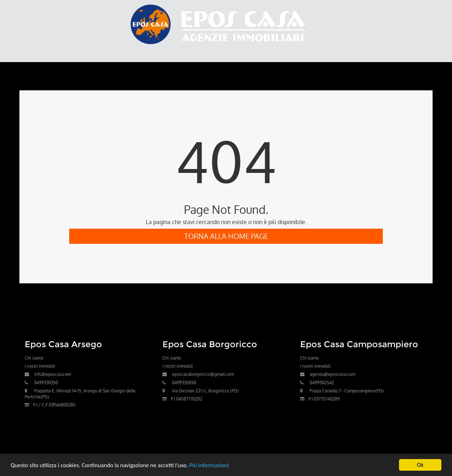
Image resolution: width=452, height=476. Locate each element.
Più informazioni (209, 465)
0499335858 (184, 383)
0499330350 (46, 383)
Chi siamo (34, 358)
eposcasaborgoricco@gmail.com (203, 374)
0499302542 (322, 383)
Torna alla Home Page (226, 236)
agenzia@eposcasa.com (332, 374)
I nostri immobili (40, 366)
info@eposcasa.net (53, 374)
